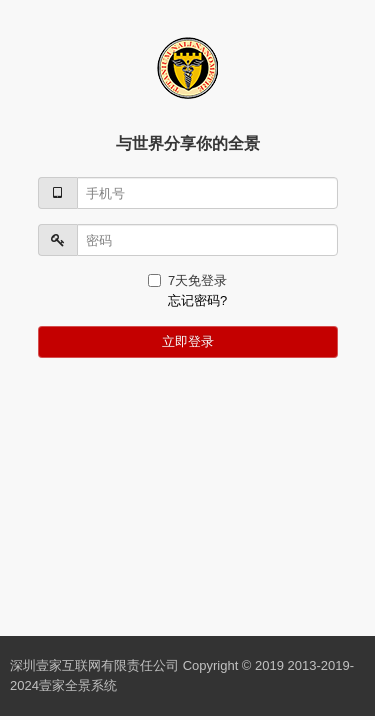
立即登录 (188, 341)
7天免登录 (187, 280)
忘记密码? (197, 300)
